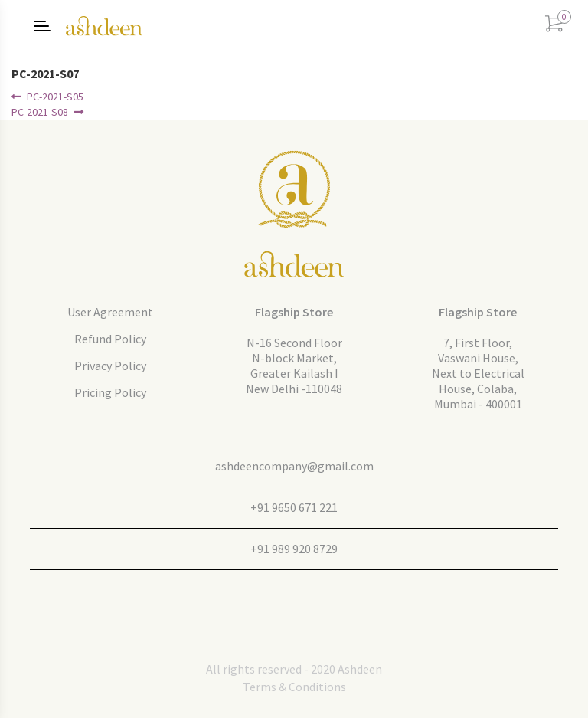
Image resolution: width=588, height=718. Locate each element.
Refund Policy (110, 339)
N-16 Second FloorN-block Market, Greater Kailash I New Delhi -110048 (294, 366)
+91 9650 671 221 (294, 507)
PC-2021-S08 (40, 112)
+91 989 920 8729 (294, 549)
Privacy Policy (110, 366)
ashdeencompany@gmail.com (294, 466)
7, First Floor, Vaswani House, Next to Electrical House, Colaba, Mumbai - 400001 (478, 373)
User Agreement (110, 312)
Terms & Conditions (294, 687)
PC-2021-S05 (55, 97)
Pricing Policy (110, 392)
